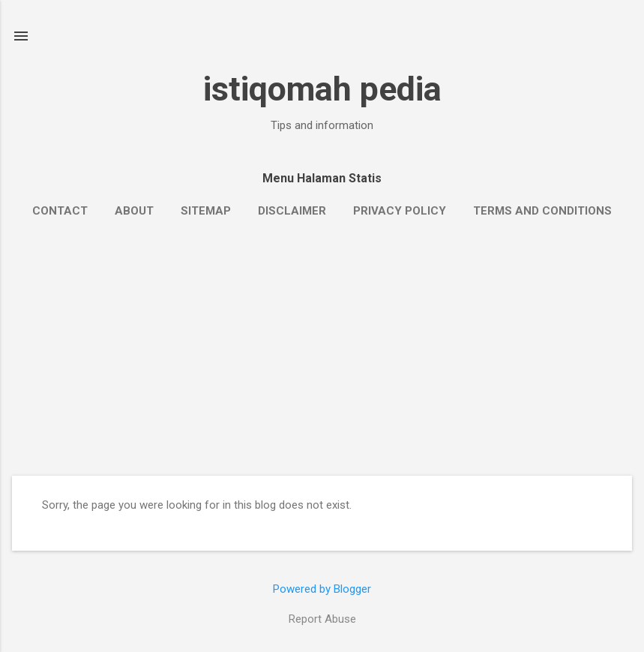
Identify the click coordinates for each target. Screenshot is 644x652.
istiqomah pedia (322, 89)
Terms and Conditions (542, 211)
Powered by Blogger (322, 589)
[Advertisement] (322, 363)
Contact (60, 211)
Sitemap (206, 211)
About (134, 211)
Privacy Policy (400, 211)
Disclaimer (292, 211)
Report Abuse (322, 619)
